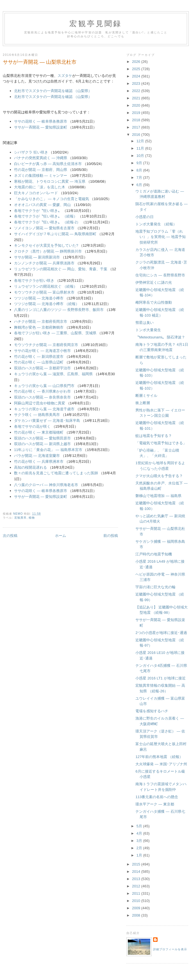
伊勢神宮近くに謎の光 (154, 282)
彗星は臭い (145, 323)
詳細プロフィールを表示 (170, 949)
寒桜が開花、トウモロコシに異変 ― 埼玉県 (50, 181)
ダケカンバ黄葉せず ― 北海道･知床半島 (47, 421)
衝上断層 (143, 403)
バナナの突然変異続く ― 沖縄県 (41, 158)
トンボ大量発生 (148, 330)
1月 (140, 855)
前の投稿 (111, 536)
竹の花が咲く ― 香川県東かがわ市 (42, 391)
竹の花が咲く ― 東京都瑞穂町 (39, 432)
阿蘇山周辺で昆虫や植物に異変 (40, 403)
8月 (140, 170)
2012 (137, 886)
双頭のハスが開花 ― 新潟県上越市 (42, 444)
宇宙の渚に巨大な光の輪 (155, 587)
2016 (137, 135)
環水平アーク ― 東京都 (155, 804)
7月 (140, 178)
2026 (137, 62)
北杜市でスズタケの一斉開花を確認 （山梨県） (53, 91)
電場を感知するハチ (152, 711)
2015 (137, 864)
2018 (137, 120)
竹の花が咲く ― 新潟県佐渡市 (39, 357)
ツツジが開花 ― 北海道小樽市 (39, 298)
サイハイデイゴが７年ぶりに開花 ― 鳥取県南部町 (55, 234)
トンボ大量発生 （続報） (156, 224)
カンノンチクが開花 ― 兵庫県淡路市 (44, 263)
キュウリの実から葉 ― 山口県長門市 (44, 386)
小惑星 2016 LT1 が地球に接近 (160, 678)
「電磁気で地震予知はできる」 (161, 443)
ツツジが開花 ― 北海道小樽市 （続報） (47, 304)
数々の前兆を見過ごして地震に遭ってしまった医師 (56, 473)
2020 (137, 105)
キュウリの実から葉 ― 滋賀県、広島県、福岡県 (53, 374)
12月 (141, 141)
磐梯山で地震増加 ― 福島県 (158, 496)
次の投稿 (10, 536)
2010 (137, 901)
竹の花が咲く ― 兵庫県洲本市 (39, 462)
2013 (137, 879)
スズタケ (65, 76)
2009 (137, 908)
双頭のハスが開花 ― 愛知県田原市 (42, 438)
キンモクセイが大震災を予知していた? (46, 245)
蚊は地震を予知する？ (154, 436)
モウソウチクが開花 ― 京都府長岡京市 (46, 345)
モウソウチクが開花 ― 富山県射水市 (44, 292)
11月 (141, 148)
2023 (137, 83)
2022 (137, 91)
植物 (32, 518)
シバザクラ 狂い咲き (31, 152)
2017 (137, 127)
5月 (140, 826)
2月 (140, 848)
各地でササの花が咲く (32, 426)
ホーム (61, 536)
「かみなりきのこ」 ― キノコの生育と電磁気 (52, 199)
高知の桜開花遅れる (30, 467)
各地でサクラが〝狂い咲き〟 (38, 211)
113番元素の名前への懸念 (157, 797)
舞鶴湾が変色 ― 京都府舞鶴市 (39, 327)
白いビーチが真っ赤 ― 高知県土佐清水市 (48, 164)
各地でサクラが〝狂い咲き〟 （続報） (46, 216)
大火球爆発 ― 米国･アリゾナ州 (161, 764)
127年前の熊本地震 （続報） (159, 757)
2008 (137, 915)
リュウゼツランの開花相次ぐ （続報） (46, 286)
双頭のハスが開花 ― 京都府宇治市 (42, 368)
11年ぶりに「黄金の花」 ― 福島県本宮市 (48, 450)
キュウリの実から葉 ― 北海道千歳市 (44, 409)
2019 (137, 113)
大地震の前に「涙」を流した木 (40, 187)
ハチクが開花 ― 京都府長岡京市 (41, 321)
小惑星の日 (145, 217)
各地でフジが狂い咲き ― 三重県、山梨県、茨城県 (55, 333)
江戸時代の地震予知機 (154, 554)
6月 (140, 185)
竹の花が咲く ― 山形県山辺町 (39, 362)
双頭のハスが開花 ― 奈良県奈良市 (42, 397)
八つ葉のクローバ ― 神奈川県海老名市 (46, 485)
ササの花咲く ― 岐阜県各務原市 (41, 121)
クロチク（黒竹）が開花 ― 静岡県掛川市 (48, 251)
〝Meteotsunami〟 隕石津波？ (160, 337)
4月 (140, 833)
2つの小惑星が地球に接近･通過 (161, 633)
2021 (137, 98)
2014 (137, 872)
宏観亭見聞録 (96, 24)
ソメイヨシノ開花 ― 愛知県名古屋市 (44, 228)
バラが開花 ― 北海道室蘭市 (37, 456)
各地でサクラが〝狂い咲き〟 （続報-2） (47, 222)
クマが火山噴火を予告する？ (159, 476)
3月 (140, 841)
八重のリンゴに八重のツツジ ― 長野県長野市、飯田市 (59, 310)
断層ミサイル (146, 396)
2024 (137, 76)
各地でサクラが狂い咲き (34, 281)
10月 (141, 156)
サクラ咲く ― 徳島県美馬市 (37, 415)
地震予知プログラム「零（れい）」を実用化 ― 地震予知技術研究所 (160, 237)
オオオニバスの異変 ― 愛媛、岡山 (42, 205)
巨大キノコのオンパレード (36, 193)
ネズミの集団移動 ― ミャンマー (41, 176)
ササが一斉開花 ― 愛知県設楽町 (41, 127)
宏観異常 (21, 518)
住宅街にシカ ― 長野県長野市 (160, 275)
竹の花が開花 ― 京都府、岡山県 (41, 170)
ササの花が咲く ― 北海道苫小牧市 (42, 351)
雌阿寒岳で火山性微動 (154, 302)
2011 (137, 893)
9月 (140, 163)
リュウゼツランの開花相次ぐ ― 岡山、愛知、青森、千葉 (61, 269)
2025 (137, 69)
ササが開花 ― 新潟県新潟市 (37, 257)
